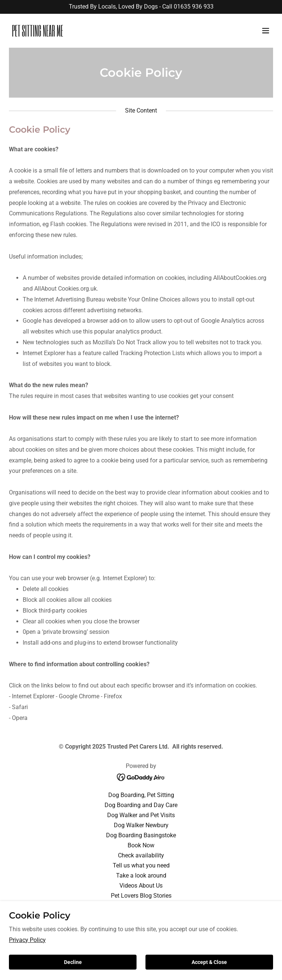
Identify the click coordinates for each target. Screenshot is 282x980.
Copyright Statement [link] (141, 906)
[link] (101, 34)
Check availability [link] (141, 855)
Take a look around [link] (141, 875)
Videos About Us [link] (141, 886)
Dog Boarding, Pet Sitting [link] (141, 795)
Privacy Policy (27, 970)
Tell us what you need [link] (141, 865)
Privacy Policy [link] (141, 926)
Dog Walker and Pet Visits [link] (141, 815)
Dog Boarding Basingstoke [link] (141, 835)
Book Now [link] (141, 845)
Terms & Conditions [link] (141, 916)
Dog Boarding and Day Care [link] (141, 805)
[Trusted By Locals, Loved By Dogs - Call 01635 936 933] (141, 7)
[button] (266, 31)
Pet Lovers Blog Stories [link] (141, 896)
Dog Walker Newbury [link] (141, 825)
